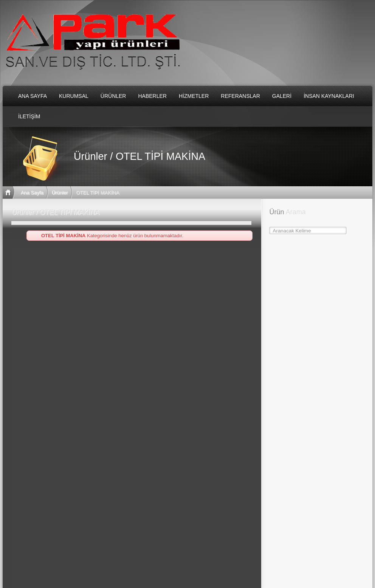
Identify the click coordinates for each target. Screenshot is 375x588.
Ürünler (60, 193)
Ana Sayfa (32, 193)
